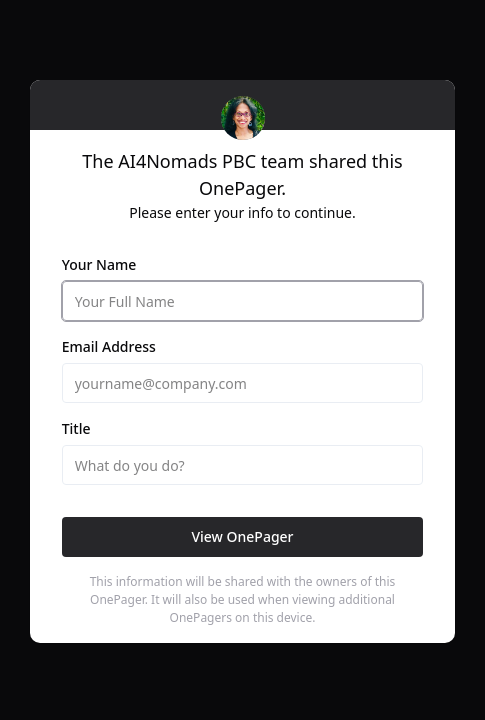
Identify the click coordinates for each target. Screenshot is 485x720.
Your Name (99, 264)
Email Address (109, 346)
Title (76, 428)
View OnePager (242, 536)
